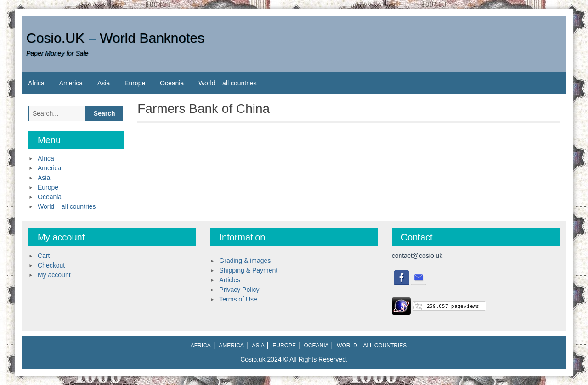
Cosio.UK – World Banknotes (115, 38)
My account (54, 275)
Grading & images (245, 261)
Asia (104, 83)
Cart (44, 256)
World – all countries (228, 83)
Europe (135, 83)
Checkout (51, 265)
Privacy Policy (239, 290)
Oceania (172, 83)
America (71, 83)
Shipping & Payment (248, 270)
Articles (230, 280)
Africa (36, 83)
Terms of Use (238, 299)
